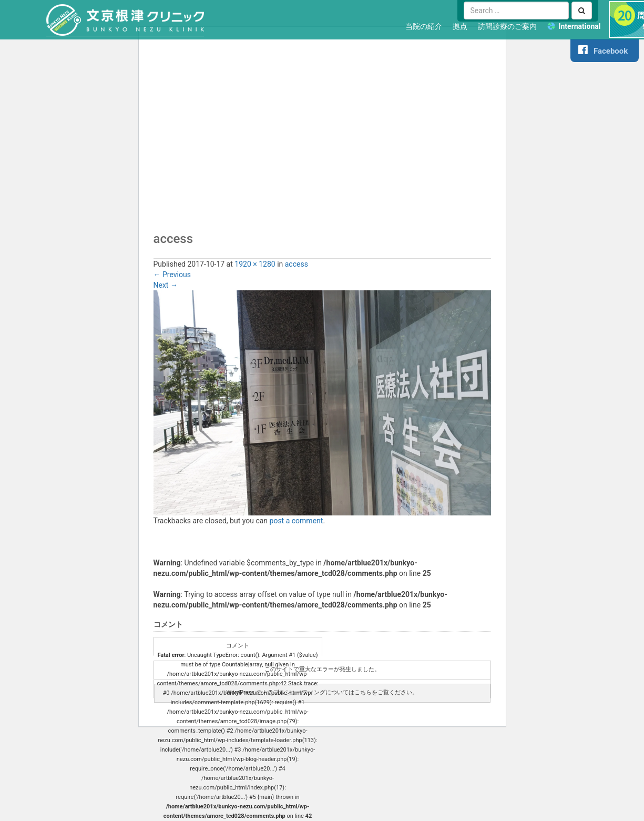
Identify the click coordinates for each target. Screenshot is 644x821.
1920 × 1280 (255, 264)
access (297, 264)
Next (166, 285)
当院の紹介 (424, 26)
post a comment (297, 521)
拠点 (460, 26)
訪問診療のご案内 (507, 26)
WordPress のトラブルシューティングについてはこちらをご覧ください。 (322, 692)
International (579, 26)
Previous (172, 275)
